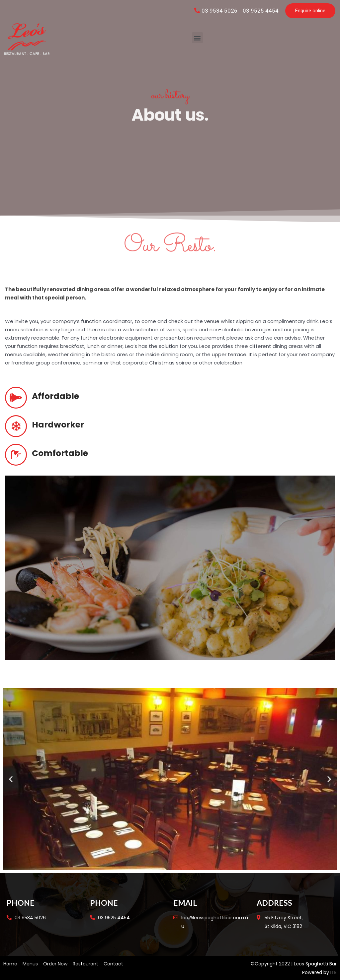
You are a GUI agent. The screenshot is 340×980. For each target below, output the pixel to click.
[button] (310, 11)
